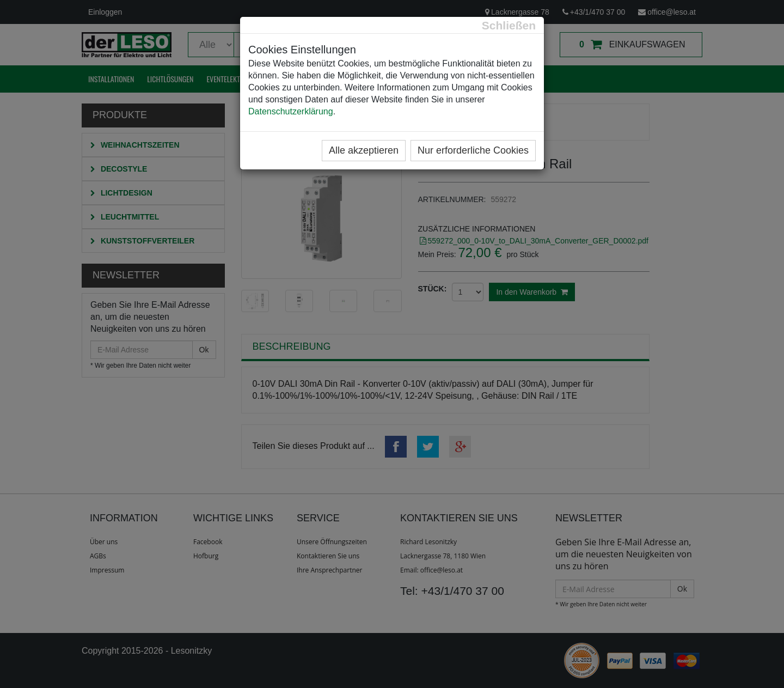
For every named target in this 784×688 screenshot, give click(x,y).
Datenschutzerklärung (291, 111)
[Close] (509, 25)
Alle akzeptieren (364, 150)
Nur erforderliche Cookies (473, 150)
